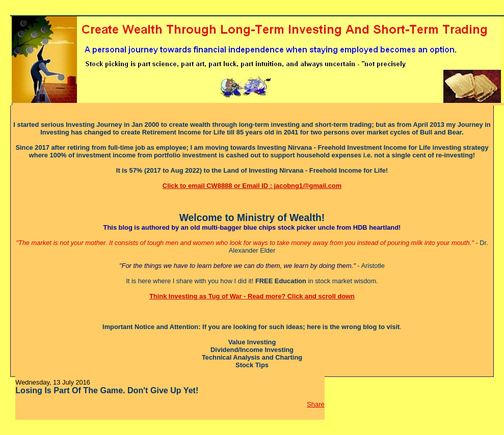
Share (315, 404)
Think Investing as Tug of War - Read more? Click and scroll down (252, 296)
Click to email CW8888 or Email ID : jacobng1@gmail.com (252, 186)
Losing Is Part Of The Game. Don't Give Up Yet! (107, 390)
